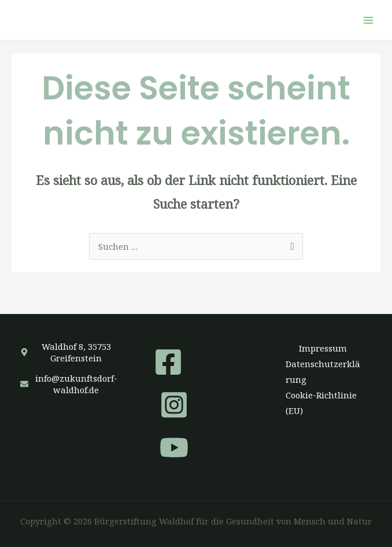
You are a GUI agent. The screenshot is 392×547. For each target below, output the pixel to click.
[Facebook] (168, 362)
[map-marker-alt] (69, 352)
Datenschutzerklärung (323, 372)
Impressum (323, 348)
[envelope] (69, 384)
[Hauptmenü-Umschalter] (368, 20)
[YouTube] (174, 448)
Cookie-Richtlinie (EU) (321, 403)
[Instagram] (174, 405)
